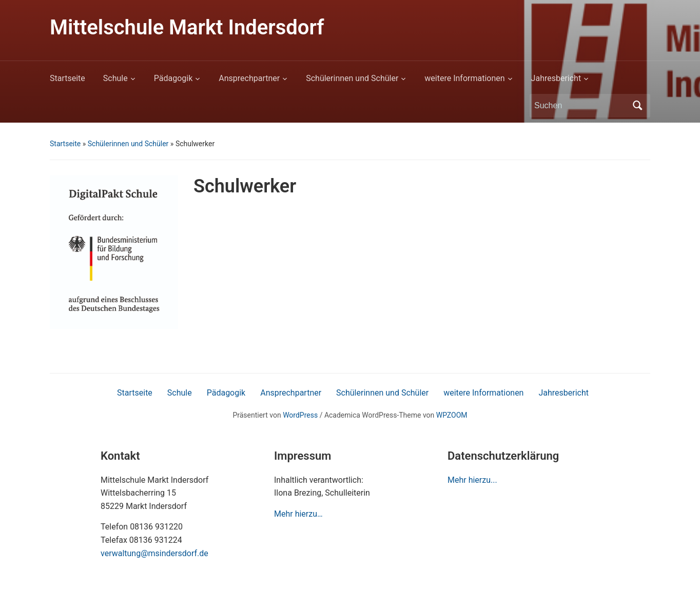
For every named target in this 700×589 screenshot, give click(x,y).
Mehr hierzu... (472, 480)
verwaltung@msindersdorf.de (154, 553)
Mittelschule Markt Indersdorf (187, 27)
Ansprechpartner (249, 78)
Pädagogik (173, 78)
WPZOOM (452, 415)
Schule (115, 78)
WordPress (300, 415)
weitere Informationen (464, 78)
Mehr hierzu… (298, 514)
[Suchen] (580, 106)
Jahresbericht (556, 78)
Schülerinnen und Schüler (352, 78)
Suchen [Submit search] (637, 106)
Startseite (67, 78)
